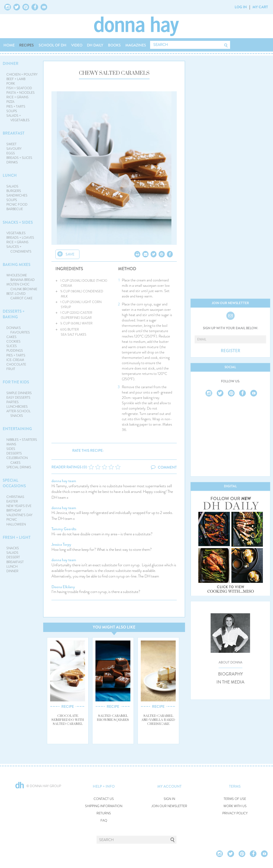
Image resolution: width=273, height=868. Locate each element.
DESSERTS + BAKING (14, 314)
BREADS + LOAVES (20, 238)
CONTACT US (104, 799)
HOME (9, 45)
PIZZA (10, 102)
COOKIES (13, 341)
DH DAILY (95, 45)
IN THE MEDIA (230, 682)
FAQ (104, 821)
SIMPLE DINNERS (19, 393)
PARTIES (13, 402)
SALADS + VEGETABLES (18, 118)
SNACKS (13, 548)
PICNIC (12, 520)
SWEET (11, 144)
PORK (11, 84)
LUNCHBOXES (17, 407)
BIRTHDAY (14, 510)
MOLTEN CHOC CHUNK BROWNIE (22, 287)
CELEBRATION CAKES (17, 460)
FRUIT (11, 369)
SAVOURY (14, 149)
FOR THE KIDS (16, 382)
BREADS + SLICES (19, 158)
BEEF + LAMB (16, 79)
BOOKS (114, 45)
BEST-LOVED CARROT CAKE (20, 296)
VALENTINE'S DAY (19, 515)
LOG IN (241, 7)
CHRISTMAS (15, 497)
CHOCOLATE (16, 364)
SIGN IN (169, 799)
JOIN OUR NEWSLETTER (169, 806)
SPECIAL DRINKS (19, 467)
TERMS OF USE (235, 799)
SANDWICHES (17, 195)
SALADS (12, 186)
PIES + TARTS (16, 107)
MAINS (11, 444)
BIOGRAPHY (230, 674)
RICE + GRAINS (17, 97)
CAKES (11, 337)
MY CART (260, 7)
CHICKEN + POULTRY (22, 74)
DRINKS (12, 162)
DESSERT (13, 557)
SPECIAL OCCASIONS (14, 483)
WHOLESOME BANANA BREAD (21, 278)
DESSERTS (14, 453)
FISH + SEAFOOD (19, 88)
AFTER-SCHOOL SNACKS (19, 413)
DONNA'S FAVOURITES (18, 330)
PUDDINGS (15, 351)
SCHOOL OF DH (53, 45)
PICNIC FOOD (17, 205)
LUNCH (10, 175)
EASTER (12, 501)
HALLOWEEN (16, 524)
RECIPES (27, 45)
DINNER (11, 64)
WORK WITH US (235, 806)
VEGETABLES (16, 233)
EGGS (11, 153)
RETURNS (104, 813)
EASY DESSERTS (18, 398)
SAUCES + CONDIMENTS (19, 249)
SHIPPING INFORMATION (104, 806)
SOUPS (12, 111)
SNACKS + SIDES (18, 222)
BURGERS (14, 191)
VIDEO (77, 45)
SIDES (11, 449)
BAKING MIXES (17, 265)
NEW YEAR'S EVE (19, 506)
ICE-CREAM (15, 360)
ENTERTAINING (17, 429)
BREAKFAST (14, 133)
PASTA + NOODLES (21, 93)
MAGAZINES (136, 45)
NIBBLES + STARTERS (22, 440)
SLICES (12, 346)
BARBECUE (15, 209)
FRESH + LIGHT (17, 537)
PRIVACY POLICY (235, 813)
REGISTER (230, 351)
